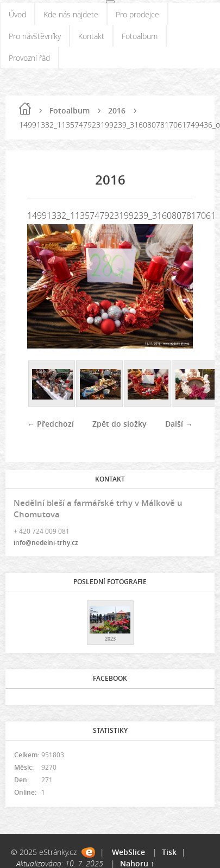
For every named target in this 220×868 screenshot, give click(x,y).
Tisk (169, 852)
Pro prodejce (137, 14)
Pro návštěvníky (35, 36)
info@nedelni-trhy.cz (46, 543)
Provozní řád (29, 58)
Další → (179, 424)
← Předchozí (51, 424)
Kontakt (91, 36)
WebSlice (128, 852)
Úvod (17, 14)
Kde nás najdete (71, 14)
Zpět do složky (120, 424)
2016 (117, 110)
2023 (110, 639)
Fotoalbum (140, 36)
